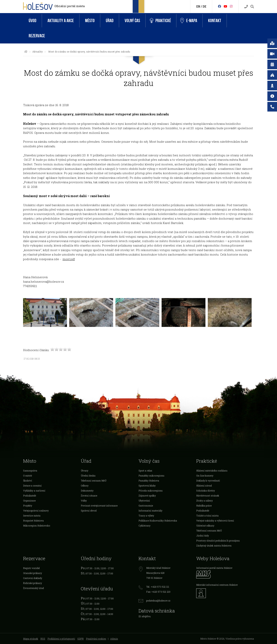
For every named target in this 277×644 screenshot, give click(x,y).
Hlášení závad (204, 486)
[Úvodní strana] (26, 52)
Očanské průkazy (33, 573)
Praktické (160, 21)
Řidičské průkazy (33, 583)
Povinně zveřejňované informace (99, 506)
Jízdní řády (203, 536)
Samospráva (30, 471)
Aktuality (38, 52)
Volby (84, 501)
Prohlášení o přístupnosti (61, 639)
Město (90, 21)
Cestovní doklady (33, 578)
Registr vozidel (31, 568)
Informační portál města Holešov (214, 568)
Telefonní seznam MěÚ (94, 481)
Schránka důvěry (206, 491)
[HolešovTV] (225, 6)
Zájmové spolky (147, 496)
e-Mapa (189, 21)
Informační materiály (150, 511)
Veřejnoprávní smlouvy (36, 511)
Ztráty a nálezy (204, 501)
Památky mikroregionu (151, 476)
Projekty (28, 506)
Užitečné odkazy (205, 526)
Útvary (85, 471)
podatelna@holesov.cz (158, 601)
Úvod (33, 21)
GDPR (81, 639)
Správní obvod (89, 511)
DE (204, 6)
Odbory (85, 486)
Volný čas (132, 21)
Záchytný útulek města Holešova (214, 546)
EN (198, 6)
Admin (114, 639)
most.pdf (69, 259)
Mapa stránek (31, 639)
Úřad (110, 21)
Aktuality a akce (61, 21)
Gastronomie (146, 506)
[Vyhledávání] (252, 7)
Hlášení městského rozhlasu (212, 471)
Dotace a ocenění (32, 486)
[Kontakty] (246, 7)
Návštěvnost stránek (208, 496)
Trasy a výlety (146, 516)
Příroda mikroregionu (151, 491)
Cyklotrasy (144, 526)
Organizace (29, 501)
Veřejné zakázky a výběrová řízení (215, 521)
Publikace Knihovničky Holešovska (158, 521)
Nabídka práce (204, 506)
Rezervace (37, 36)
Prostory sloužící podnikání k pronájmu (218, 541)
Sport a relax (145, 471)
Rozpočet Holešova (33, 521)
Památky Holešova (149, 481)
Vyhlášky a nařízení (34, 491)
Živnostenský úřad (33, 588)
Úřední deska (88, 476)
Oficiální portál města (70, 6)
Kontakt (215, 21)
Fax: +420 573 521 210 (158, 592)
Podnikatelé (30, 496)
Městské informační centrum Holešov (217, 585)
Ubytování (144, 501)
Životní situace (89, 496)
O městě (28, 476)
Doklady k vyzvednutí (208, 481)
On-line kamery (205, 476)
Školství (28, 481)
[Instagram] (231, 6)
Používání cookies (96, 639)
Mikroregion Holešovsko (37, 526)
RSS (43, 639)
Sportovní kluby (147, 486)
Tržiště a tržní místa (207, 516)
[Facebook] (219, 6)
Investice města (32, 516)
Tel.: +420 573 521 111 (158, 587)
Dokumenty (87, 491)
